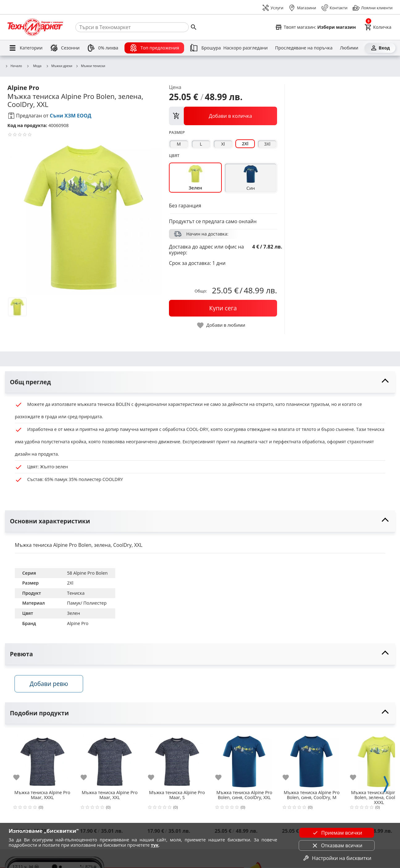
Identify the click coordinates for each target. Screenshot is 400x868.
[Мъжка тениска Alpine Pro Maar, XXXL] (42, 759)
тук (155, 845)
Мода (34, 66)
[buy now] (223, 308)
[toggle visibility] (200, 382)
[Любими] (349, 48)
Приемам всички (337, 833)
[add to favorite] (20, 778)
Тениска (76, 593)
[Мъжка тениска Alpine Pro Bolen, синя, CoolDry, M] (312, 759)
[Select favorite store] (315, 27)
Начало (13, 66)
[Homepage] (35, 27)
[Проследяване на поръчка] (304, 48)
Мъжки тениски (90, 66)
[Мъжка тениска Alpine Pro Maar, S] (177, 759)
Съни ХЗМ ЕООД (71, 116)
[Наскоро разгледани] (246, 48)
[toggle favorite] (221, 325)
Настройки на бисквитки (337, 858)
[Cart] (378, 27)
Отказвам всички (337, 845)
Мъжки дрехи (59, 66)
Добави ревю (49, 684)
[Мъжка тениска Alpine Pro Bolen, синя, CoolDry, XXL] (244, 759)
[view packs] (223, 116)
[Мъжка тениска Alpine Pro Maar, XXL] (110, 759)
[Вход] (380, 48)
